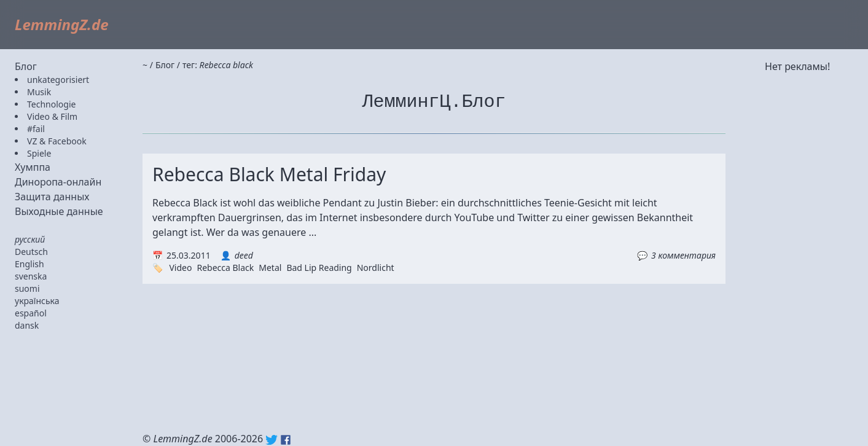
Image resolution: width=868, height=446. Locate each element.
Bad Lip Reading (319, 268)
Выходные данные (59, 211)
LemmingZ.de (62, 24)
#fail (36, 129)
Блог (26, 66)
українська (37, 301)
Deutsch (31, 252)
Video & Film (52, 116)
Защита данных (52, 197)
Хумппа (33, 167)
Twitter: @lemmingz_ (272, 440)
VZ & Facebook (57, 141)
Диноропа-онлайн (58, 182)
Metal (270, 268)
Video (180, 268)
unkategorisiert (58, 80)
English (29, 264)
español (31, 313)
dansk (27, 325)
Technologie (51, 104)
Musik (39, 92)
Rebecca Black (225, 268)
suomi (27, 288)
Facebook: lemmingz (286, 440)
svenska (31, 276)
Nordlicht (376, 268)
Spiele (39, 153)
